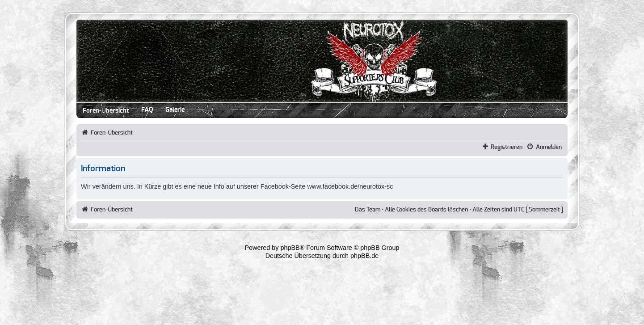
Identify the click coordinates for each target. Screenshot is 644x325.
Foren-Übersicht (106, 111)
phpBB (290, 248)
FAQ (147, 110)
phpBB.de (364, 256)
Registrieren (507, 147)
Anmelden (549, 147)
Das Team (368, 210)
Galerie (175, 110)
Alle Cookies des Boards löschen (426, 210)
